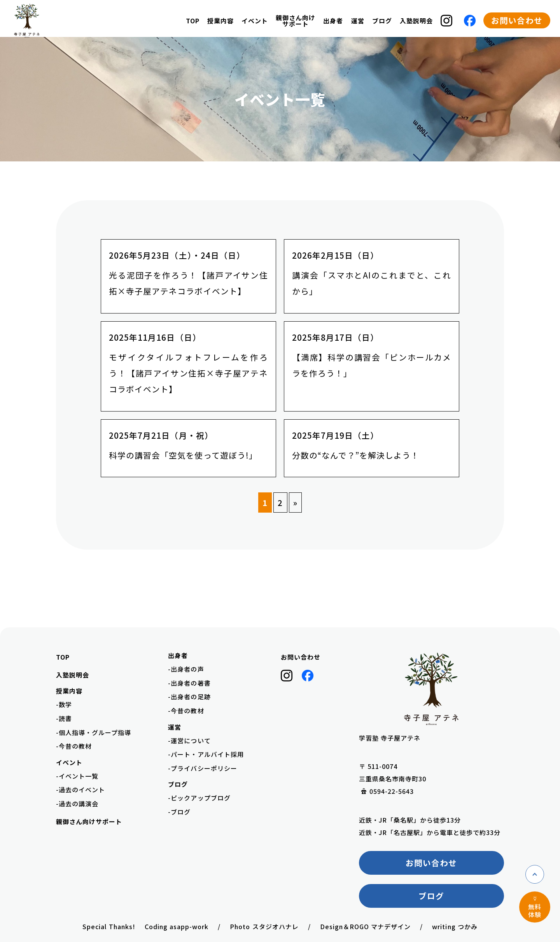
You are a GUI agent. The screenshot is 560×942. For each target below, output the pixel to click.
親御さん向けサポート (296, 21)
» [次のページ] (295, 503)
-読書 (64, 718)
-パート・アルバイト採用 (206, 754)
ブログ (431, 896)
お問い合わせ (517, 20)
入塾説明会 (416, 21)
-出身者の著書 (189, 683)
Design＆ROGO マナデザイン (366, 926)
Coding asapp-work (177, 926)
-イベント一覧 (77, 776)
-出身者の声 (186, 669)
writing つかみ (455, 926)
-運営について (189, 741)
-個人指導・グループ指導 (94, 732)
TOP (193, 21)
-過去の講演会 (77, 804)
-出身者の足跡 (189, 697)
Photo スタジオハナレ (264, 926)
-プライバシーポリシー (202, 768)
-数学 (64, 704)
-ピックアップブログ (199, 798)
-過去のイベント (80, 790)
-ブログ (179, 812)
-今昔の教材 (74, 746)
